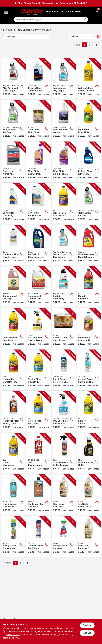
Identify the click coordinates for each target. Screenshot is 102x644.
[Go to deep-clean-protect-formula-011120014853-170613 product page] (89, 162)
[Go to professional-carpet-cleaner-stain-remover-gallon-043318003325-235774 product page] (39, 287)
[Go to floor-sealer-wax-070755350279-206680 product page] (64, 495)
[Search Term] (51, 19)
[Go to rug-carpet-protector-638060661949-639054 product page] (64, 370)
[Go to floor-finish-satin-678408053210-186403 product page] (39, 162)
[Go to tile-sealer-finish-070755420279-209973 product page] (89, 495)
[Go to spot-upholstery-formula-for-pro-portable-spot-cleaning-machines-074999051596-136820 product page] (64, 287)
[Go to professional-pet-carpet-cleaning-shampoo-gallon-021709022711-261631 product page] (39, 412)
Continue (87, 625)
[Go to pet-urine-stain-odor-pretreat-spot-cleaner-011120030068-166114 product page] (39, 328)
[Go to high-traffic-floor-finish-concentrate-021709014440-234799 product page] (89, 120)
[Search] (86, 19)
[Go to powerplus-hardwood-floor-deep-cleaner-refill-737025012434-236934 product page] (39, 204)
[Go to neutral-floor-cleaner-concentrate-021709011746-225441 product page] (39, 370)
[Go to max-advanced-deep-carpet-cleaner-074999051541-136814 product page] (14, 79)
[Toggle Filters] (99, 36)
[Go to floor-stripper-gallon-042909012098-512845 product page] (64, 120)
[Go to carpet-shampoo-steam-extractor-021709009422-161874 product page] (14, 453)
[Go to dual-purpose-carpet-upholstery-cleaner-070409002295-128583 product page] (64, 536)
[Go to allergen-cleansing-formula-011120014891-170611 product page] (14, 204)
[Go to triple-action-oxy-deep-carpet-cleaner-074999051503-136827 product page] (64, 245)
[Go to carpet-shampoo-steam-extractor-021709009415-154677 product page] (89, 287)
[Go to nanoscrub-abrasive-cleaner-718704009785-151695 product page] (14, 162)
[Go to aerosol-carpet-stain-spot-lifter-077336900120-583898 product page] (89, 370)
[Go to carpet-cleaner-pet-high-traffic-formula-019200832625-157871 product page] (39, 536)
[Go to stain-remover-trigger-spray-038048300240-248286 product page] (64, 453)
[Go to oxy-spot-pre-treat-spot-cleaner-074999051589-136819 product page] (64, 412)
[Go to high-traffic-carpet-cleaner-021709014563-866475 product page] (14, 370)
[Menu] (6, 13)
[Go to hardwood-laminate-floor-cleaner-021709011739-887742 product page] (89, 328)
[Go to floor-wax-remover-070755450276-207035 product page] (89, 536)
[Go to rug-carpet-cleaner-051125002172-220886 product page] (14, 495)
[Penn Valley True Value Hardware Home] (32, 12)
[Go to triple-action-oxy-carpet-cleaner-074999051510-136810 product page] (64, 79)
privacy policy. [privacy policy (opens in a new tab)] (13, 635)
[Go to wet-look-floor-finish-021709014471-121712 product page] (89, 79)
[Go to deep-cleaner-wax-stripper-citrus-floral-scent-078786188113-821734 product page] (39, 453)
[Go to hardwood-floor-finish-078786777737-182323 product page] (14, 412)
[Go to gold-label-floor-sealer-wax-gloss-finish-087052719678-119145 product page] (39, 120)
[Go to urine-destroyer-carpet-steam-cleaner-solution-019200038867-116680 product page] (89, 245)
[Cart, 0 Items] (97, 11)
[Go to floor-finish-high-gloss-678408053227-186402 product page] (64, 162)
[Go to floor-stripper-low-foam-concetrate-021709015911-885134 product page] (14, 328)
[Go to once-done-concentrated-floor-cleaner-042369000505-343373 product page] (39, 79)
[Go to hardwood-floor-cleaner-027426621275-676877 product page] (39, 495)
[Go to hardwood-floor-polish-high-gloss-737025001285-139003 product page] (14, 245)
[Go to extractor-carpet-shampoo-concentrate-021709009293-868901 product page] (89, 412)
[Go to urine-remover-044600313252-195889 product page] (89, 453)
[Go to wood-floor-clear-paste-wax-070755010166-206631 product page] (64, 328)
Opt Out (87, 633)
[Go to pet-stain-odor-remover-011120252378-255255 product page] (39, 245)
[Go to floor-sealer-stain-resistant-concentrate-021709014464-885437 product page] (64, 204)
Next (97, 45)
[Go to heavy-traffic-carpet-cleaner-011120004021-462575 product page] (14, 536)
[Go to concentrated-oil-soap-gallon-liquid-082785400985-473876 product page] (14, 287)
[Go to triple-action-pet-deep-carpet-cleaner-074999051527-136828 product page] (89, 204)
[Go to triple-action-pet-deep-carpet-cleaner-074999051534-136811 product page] (14, 120)
